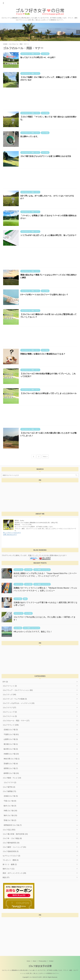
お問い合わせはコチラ (10, 535)
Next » (45, 456)
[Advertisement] (40, 100)
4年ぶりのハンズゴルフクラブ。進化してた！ (33, 632)
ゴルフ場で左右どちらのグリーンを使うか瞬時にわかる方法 (46, 156)
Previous (2, 32)
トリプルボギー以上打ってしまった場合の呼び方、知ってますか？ (48, 235)
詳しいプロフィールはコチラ (12, 533)
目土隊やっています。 (30, 137)
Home (28, 961)
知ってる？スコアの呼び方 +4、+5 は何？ (38, 57)
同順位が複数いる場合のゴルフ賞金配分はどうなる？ (43, 354)
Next (78, 32)
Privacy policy (42, 961)
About (34, 961)
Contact (51, 961)
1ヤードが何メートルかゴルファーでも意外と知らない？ (44, 295)
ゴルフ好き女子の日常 (40, 966)
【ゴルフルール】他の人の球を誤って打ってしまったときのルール (48, 393)
